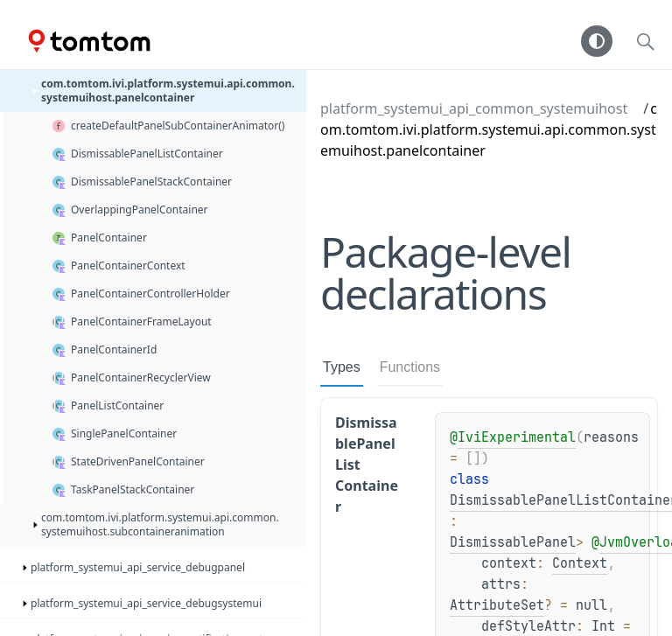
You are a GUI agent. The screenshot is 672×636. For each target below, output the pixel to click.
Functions (410, 367)
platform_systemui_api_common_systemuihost (474, 108)
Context (580, 563)
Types (342, 367)
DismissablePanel (513, 542)
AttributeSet (497, 605)
